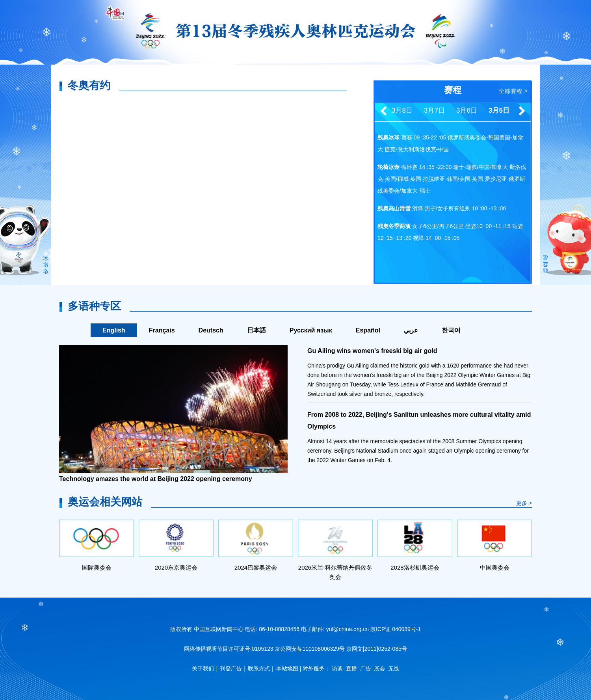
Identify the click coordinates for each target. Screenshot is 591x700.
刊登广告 (231, 668)
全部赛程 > (513, 91)
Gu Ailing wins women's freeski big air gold (372, 351)
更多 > (524, 503)
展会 (379, 668)
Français (162, 330)
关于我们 (203, 668)
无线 (394, 668)
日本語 (256, 330)
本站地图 (287, 668)
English (114, 330)
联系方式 (259, 668)
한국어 (451, 330)
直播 (351, 668)
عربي (411, 330)
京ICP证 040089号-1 (396, 629)
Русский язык (311, 330)
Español (368, 330)
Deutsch (211, 330)
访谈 (337, 668)
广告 (366, 668)
